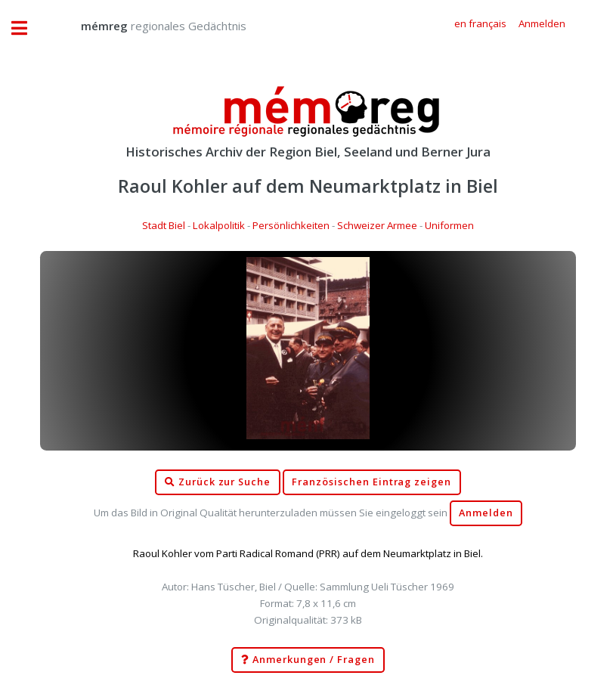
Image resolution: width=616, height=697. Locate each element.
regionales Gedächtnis (149, 26)
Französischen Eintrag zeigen (371, 482)
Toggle (27, 28)
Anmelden (486, 513)
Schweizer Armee (377, 225)
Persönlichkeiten (291, 225)
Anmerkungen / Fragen (308, 660)
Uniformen (449, 225)
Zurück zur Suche (218, 482)
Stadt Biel (164, 225)
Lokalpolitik (219, 225)
